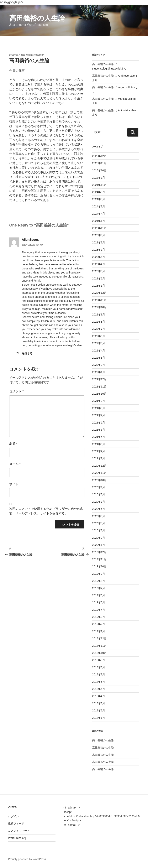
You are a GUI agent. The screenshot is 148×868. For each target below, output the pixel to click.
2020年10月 (99, 480)
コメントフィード (19, 831)
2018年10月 (99, 653)
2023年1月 (99, 286)
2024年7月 (99, 206)
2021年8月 (99, 408)
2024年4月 (99, 214)
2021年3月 (99, 444)
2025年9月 (99, 178)
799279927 (39, 55)
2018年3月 (99, 703)
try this (72, 256)
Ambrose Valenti (128, 76)
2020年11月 (99, 473)
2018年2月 (99, 710)
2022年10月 (99, 307)
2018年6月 (99, 682)
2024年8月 (99, 199)
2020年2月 (99, 538)
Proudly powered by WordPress (27, 859)
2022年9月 (99, 314)
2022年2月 (99, 365)
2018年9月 (99, 660)
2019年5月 (99, 602)
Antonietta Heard (128, 110)
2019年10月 (99, 566)
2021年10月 (99, 394)
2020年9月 (99, 487)
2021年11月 (99, 387)
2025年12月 (99, 156)
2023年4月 (99, 264)
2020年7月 (99, 502)
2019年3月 (99, 617)
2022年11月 (99, 300)
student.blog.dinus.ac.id (106, 69)
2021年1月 (99, 458)
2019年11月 (99, 559)
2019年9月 (99, 574)
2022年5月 (99, 343)
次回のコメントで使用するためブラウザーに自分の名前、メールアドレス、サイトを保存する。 (46, 511)
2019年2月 (99, 624)
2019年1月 (99, 631)
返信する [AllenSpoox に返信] (27, 353)
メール (15, 464)
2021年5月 (99, 430)
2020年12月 (99, 466)
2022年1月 (99, 372)
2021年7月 (99, 415)
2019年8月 (99, 581)
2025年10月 (99, 170)
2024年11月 (99, 185)
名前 (13, 444)
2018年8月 (99, 667)
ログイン (13, 816)
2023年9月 (99, 235)
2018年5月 (99, 689)
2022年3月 (99, 358)
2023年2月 (99, 278)
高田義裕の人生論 (37, 18)
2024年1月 (99, 221)
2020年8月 (99, 494)
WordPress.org (17, 838)
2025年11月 (99, 163)
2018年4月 (99, 696)
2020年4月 (99, 523)
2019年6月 (99, 595)
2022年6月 (99, 336)
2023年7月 (99, 242)
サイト (14, 484)
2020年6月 (99, 509)
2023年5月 (99, 257)
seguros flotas (126, 87)
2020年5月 (99, 516)
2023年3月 (99, 271)
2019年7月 (99, 588)
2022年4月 (99, 351)
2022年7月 (99, 329)
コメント (16, 391)
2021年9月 (99, 401)
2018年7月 (99, 674)
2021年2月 (99, 451)
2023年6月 (99, 250)
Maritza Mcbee (127, 99)
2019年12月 (99, 552)
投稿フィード (16, 824)
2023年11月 (99, 228)
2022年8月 (99, 322)
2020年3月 (99, 530)
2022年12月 (99, 293)
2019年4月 (99, 610)
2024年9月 (99, 192)
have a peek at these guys (56, 252)
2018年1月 (99, 718)
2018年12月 (99, 638)
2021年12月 (99, 379)
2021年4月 (99, 437)
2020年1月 (99, 545)
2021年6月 (99, 423)
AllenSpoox (30, 240)
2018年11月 (99, 646)
